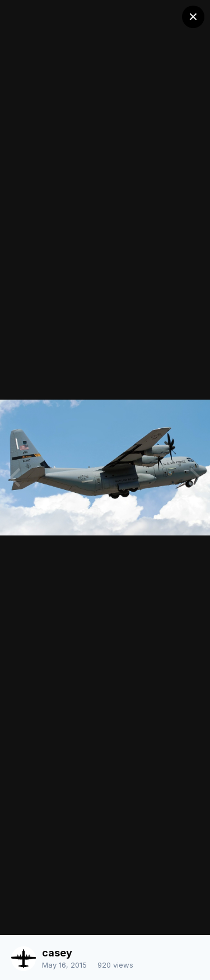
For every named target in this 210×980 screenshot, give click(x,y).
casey (57, 953)
